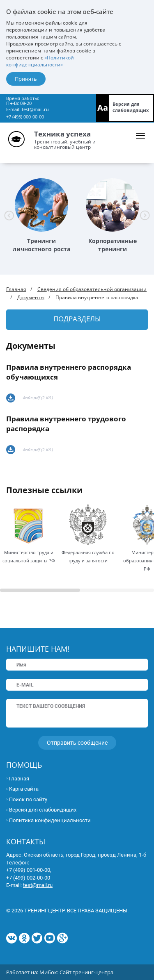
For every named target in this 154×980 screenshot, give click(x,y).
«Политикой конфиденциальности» (40, 61)
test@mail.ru (35, 109)
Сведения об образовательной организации (92, 289)
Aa (103, 108)
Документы (31, 297)
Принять (26, 79)
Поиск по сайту (28, 799)
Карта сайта (24, 789)
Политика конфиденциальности (50, 820)
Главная (16, 289)
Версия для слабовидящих (131, 107)
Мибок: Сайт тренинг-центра (76, 972)
